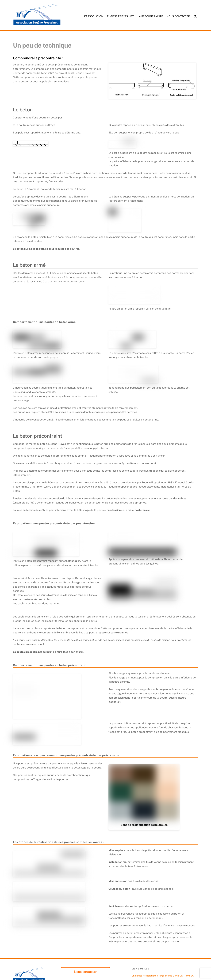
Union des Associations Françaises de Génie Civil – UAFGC (163, 976)
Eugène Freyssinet (120, 16)
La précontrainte (150, 16)
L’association (94, 16)
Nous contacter (178, 16)
